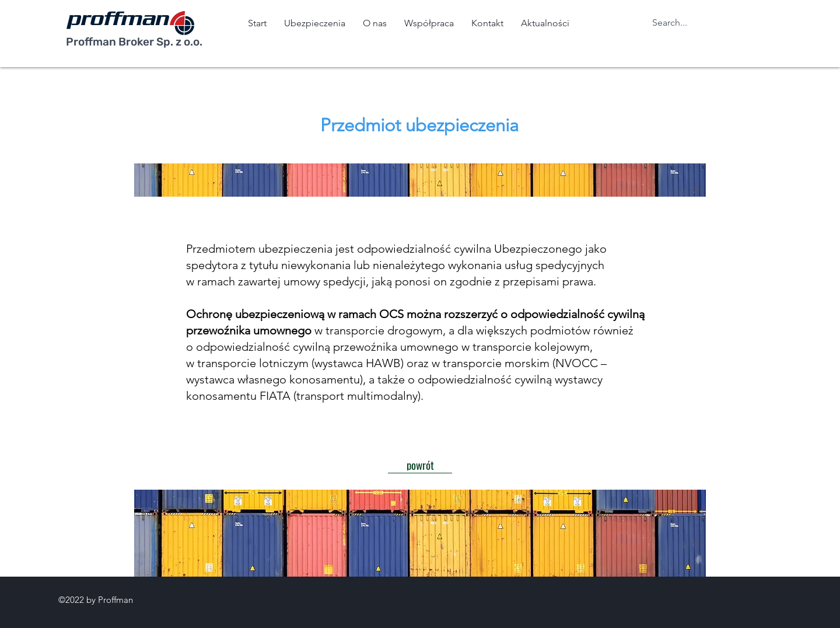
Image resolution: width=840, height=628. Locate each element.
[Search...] (680, 23)
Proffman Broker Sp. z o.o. (134, 42)
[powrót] (420, 465)
